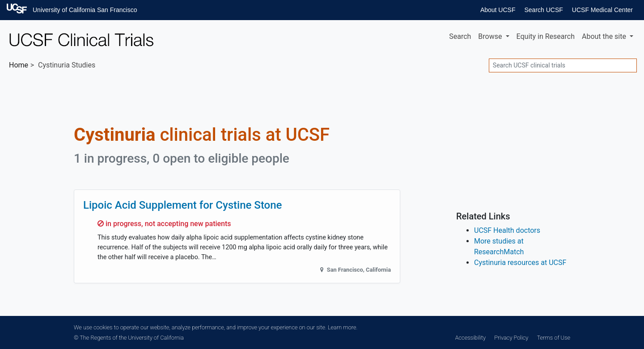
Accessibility (470, 338)
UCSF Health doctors (507, 230)
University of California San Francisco (85, 10)
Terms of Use (554, 338)
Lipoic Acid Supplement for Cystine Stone (182, 205)
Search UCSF (543, 10)
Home (19, 65)
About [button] (605, 36)
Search (460, 36)
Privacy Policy (511, 338)
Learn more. (343, 327)
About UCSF (498, 10)
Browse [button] (491, 36)
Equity (546, 36)
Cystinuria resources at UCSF (520, 263)
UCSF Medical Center (602, 10)
